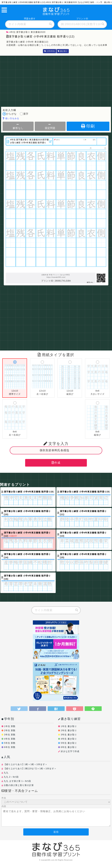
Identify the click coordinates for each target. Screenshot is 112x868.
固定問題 (50, 126)
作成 (56, 463)
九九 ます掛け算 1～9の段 (17, 781)
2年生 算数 (10, 730)
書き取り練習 (69, 719)
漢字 (24, 114)
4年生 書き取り (69, 739)
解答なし (18, 126)
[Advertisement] (56, 80)
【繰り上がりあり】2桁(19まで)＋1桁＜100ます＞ (30, 768)
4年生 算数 (10, 739)
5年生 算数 (10, 743)
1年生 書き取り (69, 726)
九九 (6, 773)
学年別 (8, 719)
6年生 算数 (10, 747)
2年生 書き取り (69, 730)
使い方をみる (11, 118)
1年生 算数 (10, 726)
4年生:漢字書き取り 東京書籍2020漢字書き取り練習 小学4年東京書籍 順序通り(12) (30, 141)
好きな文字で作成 (70, 751)
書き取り (63, 51)
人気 (6, 757)
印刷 (88, 126)
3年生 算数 (10, 735)
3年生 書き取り (69, 735)
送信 (56, 832)
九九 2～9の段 (11, 777)
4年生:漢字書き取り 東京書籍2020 (26, 32)
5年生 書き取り (69, 743)
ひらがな (10, 114)
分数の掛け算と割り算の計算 (19, 785)
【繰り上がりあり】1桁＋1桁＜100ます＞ (26, 764)
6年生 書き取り (69, 747)
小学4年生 (50, 51)
